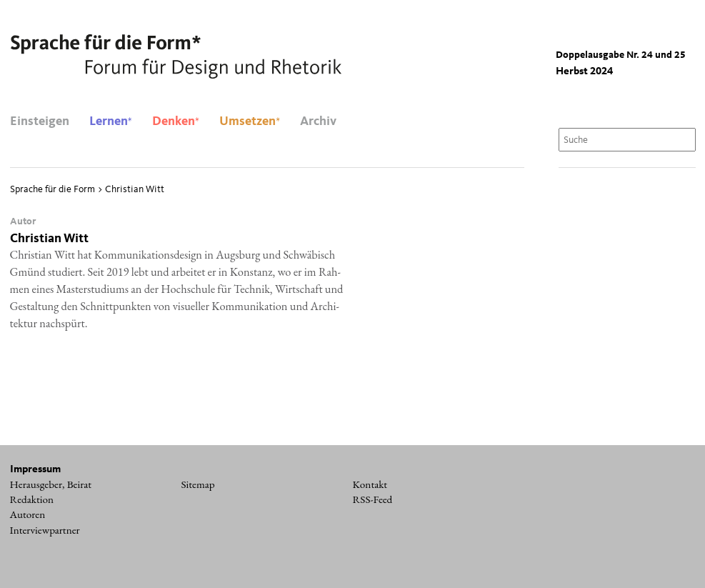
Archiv (318, 121)
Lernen (111, 121)
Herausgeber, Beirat (51, 484)
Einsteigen (40, 121)
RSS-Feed (373, 499)
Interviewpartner (45, 530)
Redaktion (32, 499)
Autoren (28, 514)
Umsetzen (250, 121)
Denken (176, 121)
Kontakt (370, 484)
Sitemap (198, 484)
